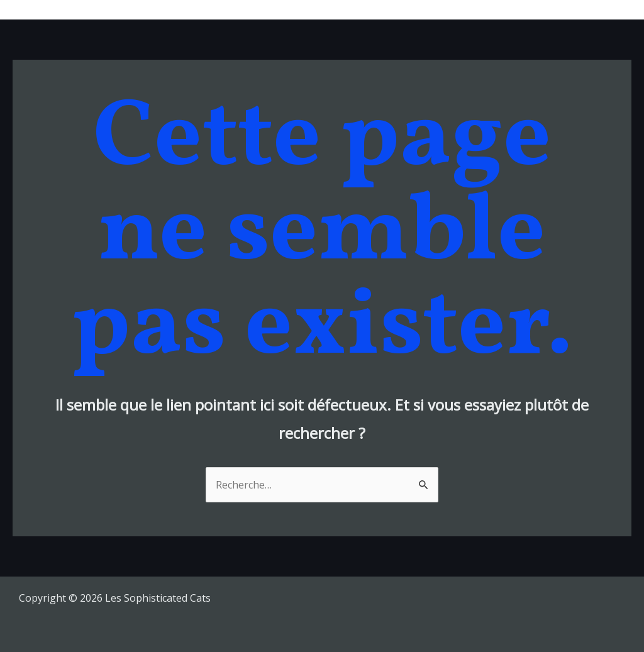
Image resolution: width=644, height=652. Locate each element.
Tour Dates (401, 9)
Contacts (601, 9)
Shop (547, 9)
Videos (499, 9)
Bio (456, 9)
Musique (333, 9)
